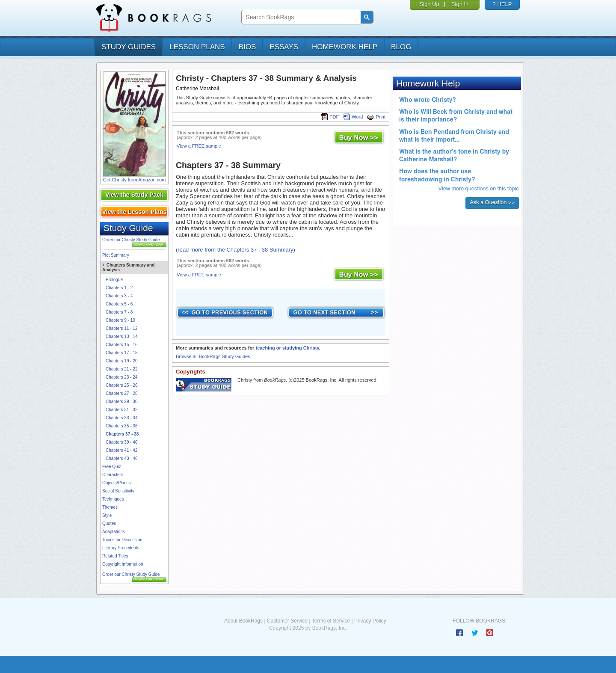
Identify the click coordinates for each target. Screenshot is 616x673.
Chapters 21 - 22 (122, 369)
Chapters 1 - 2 (119, 288)
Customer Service (287, 621)
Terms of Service (331, 621)
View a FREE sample (199, 146)
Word (353, 117)
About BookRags (243, 621)
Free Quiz (112, 467)
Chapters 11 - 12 (122, 328)
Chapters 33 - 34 (122, 418)
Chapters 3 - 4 (119, 296)
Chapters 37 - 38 (122, 434)
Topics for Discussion (122, 540)
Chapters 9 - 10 (120, 320)
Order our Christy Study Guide (131, 240)
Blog (401, 47)
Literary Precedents (121, 548)
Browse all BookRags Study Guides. (214, 356)
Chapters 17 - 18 (122, 353)
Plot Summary (116, 255)
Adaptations (114, 532)
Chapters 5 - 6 (119, 304)
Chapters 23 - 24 (122, 377)
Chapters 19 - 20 (122, 361)
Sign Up (429, 4)
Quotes (109, 523)
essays (284, 47)
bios (247, 47)
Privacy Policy (370, 621)
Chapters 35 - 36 (122, 426)
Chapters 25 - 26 (122, 385)
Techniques (113, 499)
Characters (113, 475)
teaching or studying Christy (287, 348)
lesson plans (197, 47)
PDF (330, 117)
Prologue (114, 280)
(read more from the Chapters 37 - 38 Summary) (235, 250)
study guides (129, 47)
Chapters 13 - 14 (122, 336)
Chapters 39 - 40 (122, 442)
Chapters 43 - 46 (122, 458)
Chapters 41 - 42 (122, 450)
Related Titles (115, 556)
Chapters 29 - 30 (122, 402)
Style (107, 515)
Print (376, 117)
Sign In (460, 4)
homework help (345, 47)
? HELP (502, 4)
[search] (300, 17)
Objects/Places (117, 483)
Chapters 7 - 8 (119, 312)
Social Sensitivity (118, 491)
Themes (110, 507)
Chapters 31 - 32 (122, 410)
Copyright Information (123, 564)
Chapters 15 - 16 (122, 345)
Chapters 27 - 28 (122, 393)
